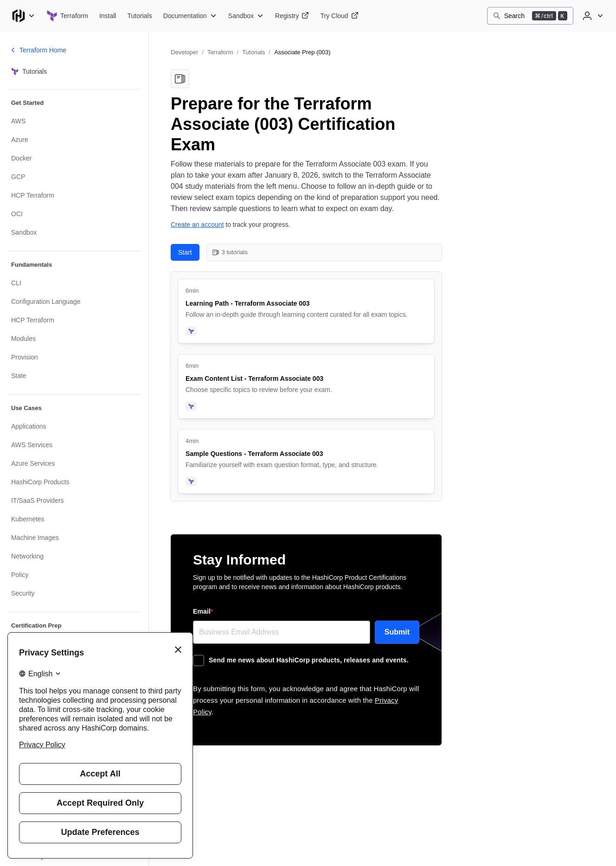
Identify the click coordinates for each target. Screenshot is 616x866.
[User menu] (592, 16)
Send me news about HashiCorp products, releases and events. (309, 660)
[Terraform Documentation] (190, 16)
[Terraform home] (67, 16)
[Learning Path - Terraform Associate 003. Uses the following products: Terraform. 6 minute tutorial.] (306, 311)
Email (203, 611)
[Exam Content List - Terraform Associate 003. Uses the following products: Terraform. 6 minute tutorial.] (306, 386)
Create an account (197, 225)
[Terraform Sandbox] (246, 16)
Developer (184, 52)
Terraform (220, 52)
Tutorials (253, 52)
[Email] (282, 632)
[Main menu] (23, 16)
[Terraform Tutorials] (139, 16)
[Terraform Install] (108, 16)
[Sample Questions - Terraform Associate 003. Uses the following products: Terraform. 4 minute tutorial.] (306, 462)
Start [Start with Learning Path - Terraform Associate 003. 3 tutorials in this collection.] (185, 252)
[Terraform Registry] (292, 16)
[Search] (530, 16)
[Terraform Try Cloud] (339, 16)
